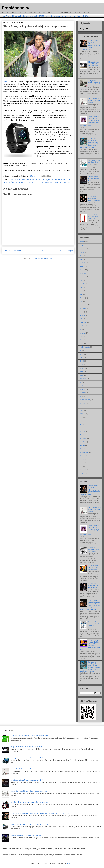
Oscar (81, 424)
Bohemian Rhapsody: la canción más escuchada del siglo (94, 197)
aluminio (82, 298)
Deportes (82, 445)
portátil (82, 312)
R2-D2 (82, 459)
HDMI (82, 361)
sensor (81, 407)
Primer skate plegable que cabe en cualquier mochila (29, 791)
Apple (81, 259)
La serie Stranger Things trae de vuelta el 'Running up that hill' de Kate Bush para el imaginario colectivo (90, 121)
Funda (81, 372)
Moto (81, 410)
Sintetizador (83, 470)
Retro (81, 417)
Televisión (83, 379)
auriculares (72, 16)
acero (13, 179)
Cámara (82, 270)
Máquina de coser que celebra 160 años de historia (94, 64)
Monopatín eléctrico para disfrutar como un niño (95, 100)
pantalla (82, 284)
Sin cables (83, 442)
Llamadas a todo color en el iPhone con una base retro (29, 736)
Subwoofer (83, 421)
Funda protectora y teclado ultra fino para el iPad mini (29, 758)
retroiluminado (84, 452)
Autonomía (26, 179)
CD (81, 382)
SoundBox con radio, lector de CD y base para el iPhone (30, 824)
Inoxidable (11, 182)
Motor (34, 16)
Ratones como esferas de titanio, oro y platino (94, 549)
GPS (28, 16)
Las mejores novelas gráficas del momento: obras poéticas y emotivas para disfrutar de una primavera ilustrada (90, 143)
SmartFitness (40, 182)
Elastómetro (56, 179)
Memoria (82, 333)
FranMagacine (16, 8)
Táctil (81, 365)
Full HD (82, 326)
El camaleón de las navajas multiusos (94, 161)
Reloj (49, 16)
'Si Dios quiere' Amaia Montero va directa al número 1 (94, 82)
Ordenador (83, 315)
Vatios (81, 449)
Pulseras (24, 182)
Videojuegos (83, 323)
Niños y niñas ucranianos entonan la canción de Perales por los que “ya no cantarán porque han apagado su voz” (90, 605)
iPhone (85, 16)
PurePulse (31, 182)
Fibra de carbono (85, 400)
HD (31, 16)
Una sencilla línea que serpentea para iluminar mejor (94, 217)
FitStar (68, 179)
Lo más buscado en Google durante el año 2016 (94, 178)
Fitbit (6, 82)
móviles (82, 368)
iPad (78, 16)
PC (46, 16)
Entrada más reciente (12, 250)
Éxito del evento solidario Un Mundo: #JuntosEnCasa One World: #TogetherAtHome (90, 45)
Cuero (43, 179)
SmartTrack (49, 182)
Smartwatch (58, 182)
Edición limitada (85, 347)
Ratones (82, 463)
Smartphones (56, 16)
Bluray (82, 428)
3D (4, 16)
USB (81, 256)
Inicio (40, 250)
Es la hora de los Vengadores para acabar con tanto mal (29, 802)
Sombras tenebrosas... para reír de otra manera (26, 835)
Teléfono (82, 393)
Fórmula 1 (83, 438)
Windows (67, 182)
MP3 (81, 301)
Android (9, 16)
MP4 (81, 466)
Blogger (70, 863)
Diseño (82, 266)
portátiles (82, 414)
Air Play (82, 474)
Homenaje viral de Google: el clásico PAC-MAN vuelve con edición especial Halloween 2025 (90, 645)
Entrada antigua (66, 250)
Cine (24, 16)
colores (38, 179)
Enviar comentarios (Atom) (43, 259)
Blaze (32, 179)
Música (40, 16)
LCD (81, 386)
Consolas (82, 456)
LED (81, 319)
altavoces (65, 16)
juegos (82, 375)
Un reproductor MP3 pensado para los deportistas (94, 568)
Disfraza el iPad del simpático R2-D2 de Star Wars (95, 624)
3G (80, 435)
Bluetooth (17, 16)
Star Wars (82, 403)
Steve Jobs (83, 431)
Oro (81, 396)
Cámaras (82, 389)
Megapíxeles (83, 305)
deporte (48, 179)
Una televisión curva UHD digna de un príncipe (94, 586)
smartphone (83, 277)
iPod (81, 291)
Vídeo (81, 337)
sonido (82, 252)
